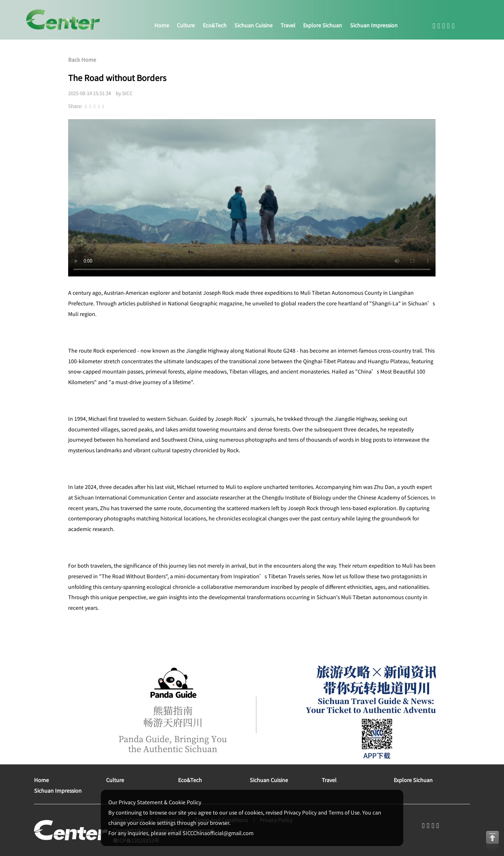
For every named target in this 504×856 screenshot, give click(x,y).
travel (288, 25)
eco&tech (215, 25)
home (162, 25)
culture (186, 25)
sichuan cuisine (253, 25)
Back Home (82, 60)
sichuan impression (374, 25)
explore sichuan (323, 25)
